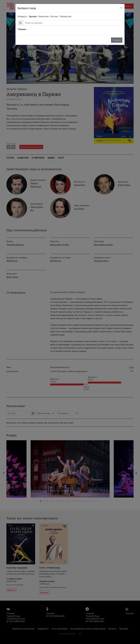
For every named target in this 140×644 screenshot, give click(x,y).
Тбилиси (22, 29)
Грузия (33, 16)
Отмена (117, 40)
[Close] (121, 8)
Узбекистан (65, 16)
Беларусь (22, 16)
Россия (54, 16)
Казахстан (43, 16)
